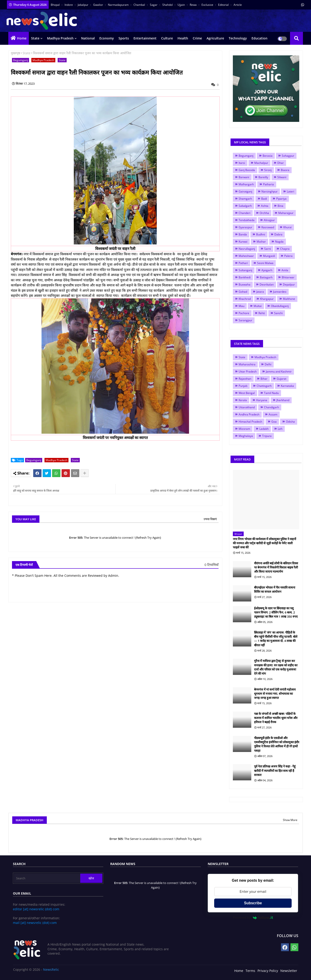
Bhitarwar (288, 277)
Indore (69, 5)
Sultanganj (245, 270)
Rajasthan (245, 379)
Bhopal (56, 5)
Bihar (264, 379)
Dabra (278, 234)
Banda (243, 234)
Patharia (268, 184)
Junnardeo (280, 292)
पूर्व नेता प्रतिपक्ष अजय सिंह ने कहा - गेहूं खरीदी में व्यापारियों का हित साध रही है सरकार (275, 770)
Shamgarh (245, 199)
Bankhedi (245, 277)
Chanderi (244, 213)
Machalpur (261, 163)
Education (259, 38)
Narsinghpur (270, 191)
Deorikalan (267, 284)
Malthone (289, 299)
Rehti (262, 313)
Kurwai (243, 242)
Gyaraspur (245, 227)
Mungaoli (269, 256)
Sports (124, 38)
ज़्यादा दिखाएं (210, 519)
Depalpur (289, 284)
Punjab (243, 386)
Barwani (244, 177)
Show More (290, 820)
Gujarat (281, 379)
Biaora (285, 170)
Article (238, 5)
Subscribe (253, 903)
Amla (285, 270)
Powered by (253, 917)
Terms (250, 971)
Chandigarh (271, 407)
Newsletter (289, 971)
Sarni (268, 249)
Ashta (265, 206)
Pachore (244, 313)
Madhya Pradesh (60, 38)
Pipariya (281, 199)
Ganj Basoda (247, 170)
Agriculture (215, 38)
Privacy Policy (268, 971)
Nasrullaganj (247, 249)
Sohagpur (288, 156)
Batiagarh (266, 277)
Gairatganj (245, 191)
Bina (280, 206)
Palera (288, 256)
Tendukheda (247, 220)
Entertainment (145, 38)
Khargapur (267, 299)
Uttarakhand (247, 407)
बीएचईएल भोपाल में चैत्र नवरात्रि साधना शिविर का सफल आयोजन (275, 589)
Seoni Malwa (265, 263)
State (35, 38)
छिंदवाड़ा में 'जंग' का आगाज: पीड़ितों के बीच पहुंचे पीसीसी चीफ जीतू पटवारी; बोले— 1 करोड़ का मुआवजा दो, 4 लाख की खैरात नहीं (276, 639)
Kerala (243, 400)
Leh (280, 429)
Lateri (290, 191)
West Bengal (247, 393)
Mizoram (244, 429)
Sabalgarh (245, 206)
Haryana (262, 400)
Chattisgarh (264, 386)
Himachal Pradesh (250, 422)
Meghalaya (246, 436)
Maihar (261, 242)
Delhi (268, 364)
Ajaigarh (267, 270)
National (88, 38)
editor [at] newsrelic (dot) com (36, 909)
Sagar (154, 5)
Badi (264, 199)
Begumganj (21, 60)
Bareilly (263, 177)
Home (22, 38)
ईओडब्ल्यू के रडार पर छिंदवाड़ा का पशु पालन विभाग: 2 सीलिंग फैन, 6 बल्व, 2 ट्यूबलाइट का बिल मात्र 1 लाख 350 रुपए (276, 612)
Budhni (261, 234)
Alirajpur (269, 220)
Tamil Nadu (271, 393)
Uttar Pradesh (248, 371)
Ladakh (264, 429)
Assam (273, 414)
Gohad (243, 292)
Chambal (140, 5)
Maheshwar (246, 256)
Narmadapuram (119, 5)
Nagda (279, 242)
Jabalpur (83, 5)
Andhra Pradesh (249, 414)
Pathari (243, 263)
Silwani (282, 177)
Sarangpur (245, 320)
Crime (197, 38)
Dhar (281, 163)
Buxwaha (244, 284)
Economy (107, 38)
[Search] (47, 878)
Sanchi (278, 313)
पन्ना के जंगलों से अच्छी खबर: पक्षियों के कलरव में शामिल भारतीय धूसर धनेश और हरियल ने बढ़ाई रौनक (276, 718)
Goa (274, 422)
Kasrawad (268, 227)
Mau (241, 306)
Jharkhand (283, 400)
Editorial (224, 5)
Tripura (267, 436)
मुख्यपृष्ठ (15, 53)
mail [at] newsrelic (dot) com (35, 923)
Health (183, 38)
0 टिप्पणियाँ (212, 565)
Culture (167, 38)
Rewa (194, 5)
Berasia (268, 156)
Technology (238, 38)
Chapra (285, 249)
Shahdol (168, 5)
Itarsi (242, 163)
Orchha (264, 213)
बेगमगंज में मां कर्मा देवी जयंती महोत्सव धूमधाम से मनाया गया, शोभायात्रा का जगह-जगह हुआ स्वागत (275, 694)
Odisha (290, 422)
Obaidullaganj (280, 306)
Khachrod (245, 299)
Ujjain (182, 5)
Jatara (260, 292)
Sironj (268, 170)
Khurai (287, 227)
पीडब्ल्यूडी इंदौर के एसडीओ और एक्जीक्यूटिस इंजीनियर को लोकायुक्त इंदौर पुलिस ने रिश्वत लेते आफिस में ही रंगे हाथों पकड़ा (277, 744)
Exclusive (208, 5)
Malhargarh (246, 184)
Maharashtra (247, 364)
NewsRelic (51, 969)
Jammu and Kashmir (279, 371)
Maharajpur (286, 213)
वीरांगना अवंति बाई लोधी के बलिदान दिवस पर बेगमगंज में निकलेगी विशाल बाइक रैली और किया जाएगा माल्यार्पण (276, 567)
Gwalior (98, 5)
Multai (258, 306)
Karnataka (287, 386)
